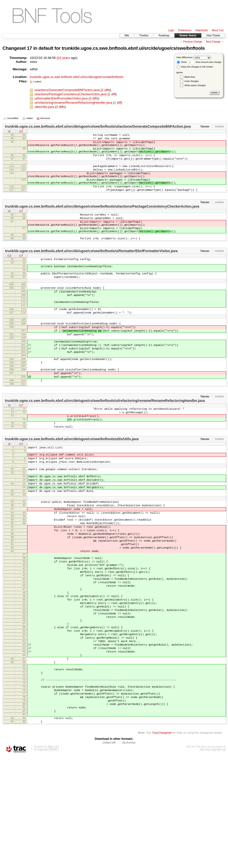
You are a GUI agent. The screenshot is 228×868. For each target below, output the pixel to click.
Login (171, 30)
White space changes (195, 85)
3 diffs (94, 98)
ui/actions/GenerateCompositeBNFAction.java (67, 90)
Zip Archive (129, 855)
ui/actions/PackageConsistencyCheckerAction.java (71, 94)
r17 (21, 132)
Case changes (192, 81)
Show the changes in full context (195, 67)
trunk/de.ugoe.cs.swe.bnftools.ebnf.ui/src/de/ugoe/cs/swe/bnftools (133, 48)
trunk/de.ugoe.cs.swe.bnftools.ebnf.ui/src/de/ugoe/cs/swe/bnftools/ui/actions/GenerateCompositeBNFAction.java (98, 126)
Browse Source (188, 36)
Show (182, 62)
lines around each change (205, 62)
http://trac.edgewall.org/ (213, 861)
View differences (184, 57)
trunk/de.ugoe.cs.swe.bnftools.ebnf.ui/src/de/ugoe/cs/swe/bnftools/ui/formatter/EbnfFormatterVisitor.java (91, 271)
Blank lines (190, 77)
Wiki (127, 36)
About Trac (218, 30)
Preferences (185, 30)
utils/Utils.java (45, 107)
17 (29, 48)
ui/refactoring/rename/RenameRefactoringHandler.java (74, 103)
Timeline (144, 36)
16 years (64, 58)
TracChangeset (162, 845)
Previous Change (193, 42)
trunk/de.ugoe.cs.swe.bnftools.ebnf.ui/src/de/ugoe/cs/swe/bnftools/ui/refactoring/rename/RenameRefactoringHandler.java (105, 448)
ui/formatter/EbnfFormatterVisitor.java (61, 98)
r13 (9, 276)
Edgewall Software (48, 861)
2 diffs (106, 90)
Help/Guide (202, 30)
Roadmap (164, 36)
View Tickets (213, 36)
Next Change (213, 42)
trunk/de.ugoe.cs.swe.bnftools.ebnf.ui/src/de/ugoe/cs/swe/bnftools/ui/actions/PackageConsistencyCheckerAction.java (102, 220)
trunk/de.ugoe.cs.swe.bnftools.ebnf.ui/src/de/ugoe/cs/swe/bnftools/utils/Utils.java (72, 492)
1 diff (112, 94)
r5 (9, 132)
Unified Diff (109, 855)
